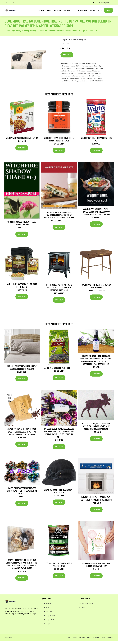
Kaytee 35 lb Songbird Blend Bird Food (59, 368)
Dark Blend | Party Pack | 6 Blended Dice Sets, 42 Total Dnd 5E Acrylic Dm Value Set (22, 491)
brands (41, 10)
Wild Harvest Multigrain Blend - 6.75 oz (22, 138)
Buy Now (67, 55)
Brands (48, 603)
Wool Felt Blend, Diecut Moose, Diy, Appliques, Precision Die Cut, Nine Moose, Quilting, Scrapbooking (96, 426)
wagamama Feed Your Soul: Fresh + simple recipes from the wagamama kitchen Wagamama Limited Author (96, 212)
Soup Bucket (69, 10)
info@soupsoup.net (106, 3)
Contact (75, 637)
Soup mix (83, 40)
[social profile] (14, 3)
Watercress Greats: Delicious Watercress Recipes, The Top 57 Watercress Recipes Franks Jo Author (59, 215)
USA (96, 3)
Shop (108, 10)
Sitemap (110, 637)
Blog (100, 10)
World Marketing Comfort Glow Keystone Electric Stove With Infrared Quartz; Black (59, 287)
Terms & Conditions (86, 637)
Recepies (57, 10)
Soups (92, 10)
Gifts (49, 10)
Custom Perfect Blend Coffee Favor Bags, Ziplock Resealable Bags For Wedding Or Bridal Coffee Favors (22, 432)
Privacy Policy (100, 637)
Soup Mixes (82, 10)
